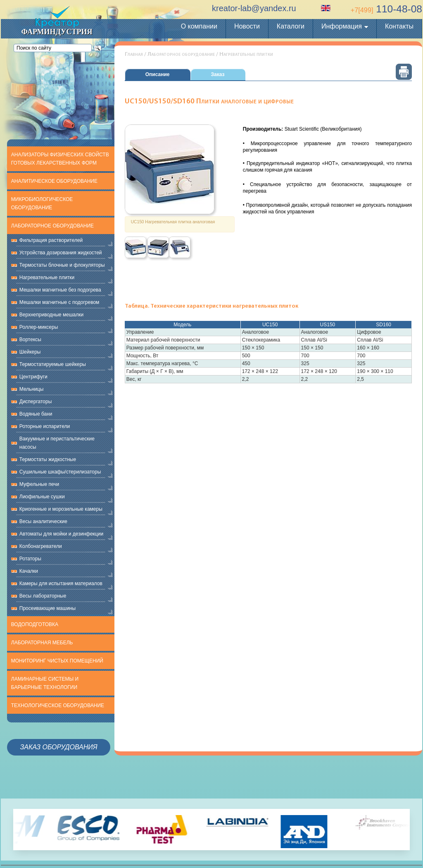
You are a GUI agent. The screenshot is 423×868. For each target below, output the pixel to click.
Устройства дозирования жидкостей (61, 253)
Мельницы (32, 389)
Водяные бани (36, 414)
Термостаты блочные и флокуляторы (62, 265)
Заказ (218, 74)
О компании (199, 26)
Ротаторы (30, 559)
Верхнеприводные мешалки (51, 315)
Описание (158, 74)
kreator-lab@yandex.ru (254, 8)
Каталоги (291, 26)
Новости (247, 26)
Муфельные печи (39, 484)
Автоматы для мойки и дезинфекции (61, 534)
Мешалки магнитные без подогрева (60, 290)
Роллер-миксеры (39, 327)
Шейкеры (30, 352)
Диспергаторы (36, 402)
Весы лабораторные (43, 596)
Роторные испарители (45, 426)
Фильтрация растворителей (51, 240)
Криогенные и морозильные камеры (61, 509)
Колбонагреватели (41, 546)
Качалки (29, 571)
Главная (134, 54)
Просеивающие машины (48, 608)
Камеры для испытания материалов (61, 583)
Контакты (399, 26)
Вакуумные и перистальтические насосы (57, 443)
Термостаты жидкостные (48, 459)
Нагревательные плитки (47, 277)
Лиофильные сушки (42, 497)
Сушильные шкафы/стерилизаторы (60, 472)
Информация (342, 26)
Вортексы (30, 340)
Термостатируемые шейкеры (53, 364)
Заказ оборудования (58, 747)
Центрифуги (33, 377)
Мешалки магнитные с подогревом (59, 302)
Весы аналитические (43, 521)
